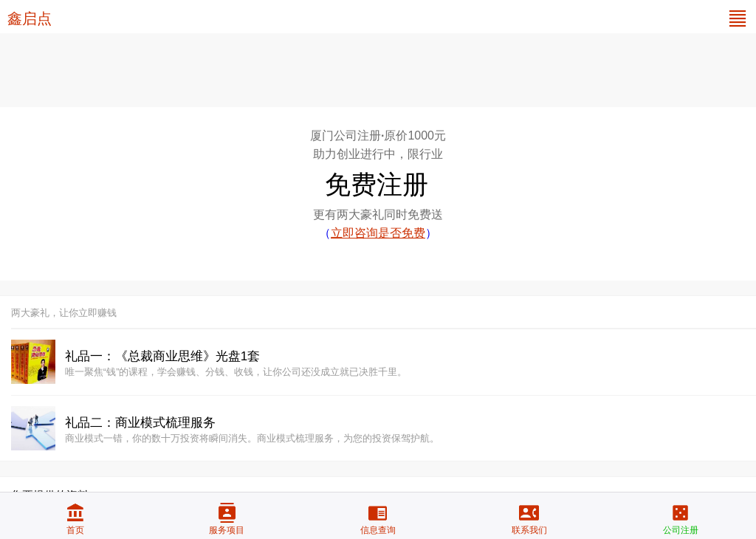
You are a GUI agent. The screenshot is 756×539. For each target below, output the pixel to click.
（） (378, 233)
